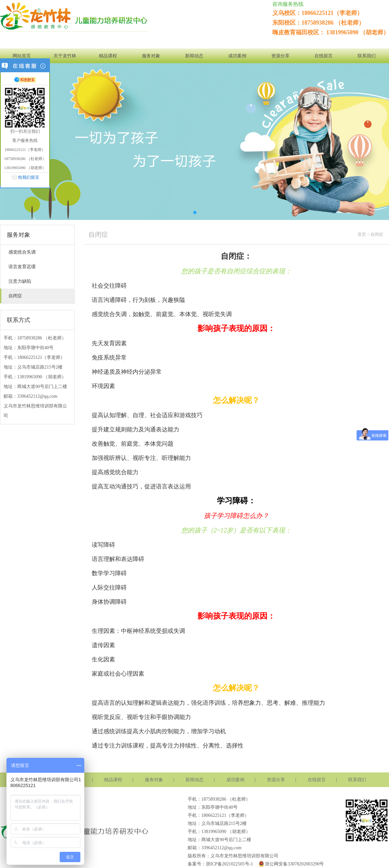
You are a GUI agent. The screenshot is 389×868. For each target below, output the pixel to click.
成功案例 (237, 56)
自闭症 (15, 296)
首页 (362, 234)
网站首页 (22, 56)
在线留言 (324, 56)
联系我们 (367, 56)
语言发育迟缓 (22, 267)
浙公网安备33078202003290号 (291, 864)
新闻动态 (194, 56)
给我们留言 (29, 177)
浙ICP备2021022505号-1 (229, 864)
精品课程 (108, 56)
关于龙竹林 (65, 56)
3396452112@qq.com (37, 396)
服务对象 (151, 56)
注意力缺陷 (20, 281)
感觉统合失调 (22, 252)
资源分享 (280, 56)
